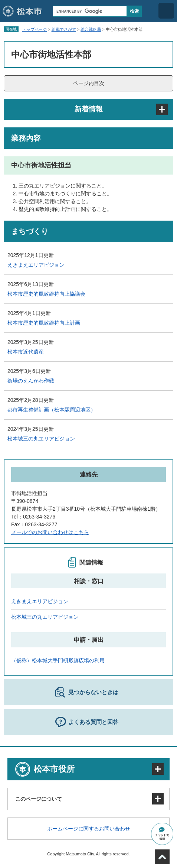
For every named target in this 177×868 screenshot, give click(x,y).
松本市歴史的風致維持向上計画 (44, 323)
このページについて (39, 799)
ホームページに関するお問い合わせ (89, 829)
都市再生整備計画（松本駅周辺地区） (52, 410)
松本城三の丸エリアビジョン (41, 439)
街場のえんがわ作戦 (31, 381)
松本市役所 (54, 769)
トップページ (35, 29)
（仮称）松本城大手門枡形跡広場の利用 (58, 660)
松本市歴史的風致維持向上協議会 (46, 294)
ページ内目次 (89, 83)
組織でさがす (64, 29)
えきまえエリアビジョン (36, 265)
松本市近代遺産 (26, 352)
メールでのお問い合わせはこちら (50, 532)
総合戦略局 (91, 29)
